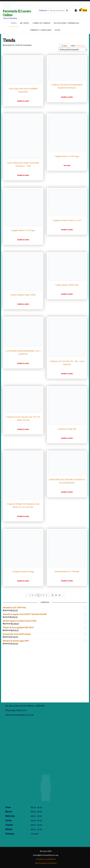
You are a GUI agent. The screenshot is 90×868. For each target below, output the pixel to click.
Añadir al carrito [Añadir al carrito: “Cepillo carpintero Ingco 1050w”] (23, 304)
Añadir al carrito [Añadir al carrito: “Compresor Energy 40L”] (67, 438)
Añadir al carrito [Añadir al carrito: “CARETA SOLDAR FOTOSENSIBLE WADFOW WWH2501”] (67, 97)
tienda (14, 23)
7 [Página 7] (47, 595)
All (84, 46)
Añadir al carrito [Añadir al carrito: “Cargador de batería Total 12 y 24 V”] (67, 230)
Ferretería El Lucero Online (17, 13)
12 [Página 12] (53, 595)
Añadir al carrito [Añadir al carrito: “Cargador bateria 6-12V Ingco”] (23, 240)
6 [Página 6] (44, 595)
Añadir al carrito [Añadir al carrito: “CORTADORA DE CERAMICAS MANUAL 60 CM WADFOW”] (67, 492)
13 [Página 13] (56, 595)
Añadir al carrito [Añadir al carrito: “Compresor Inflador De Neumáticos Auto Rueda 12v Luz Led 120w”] (23, 516)
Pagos (57, 30)
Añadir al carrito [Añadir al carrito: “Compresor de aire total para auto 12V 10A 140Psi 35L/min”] (23, 429)
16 (77, 46)
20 (80, 46)
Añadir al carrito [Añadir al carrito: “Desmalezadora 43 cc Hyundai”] (67, 581)
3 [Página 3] (35, 595)
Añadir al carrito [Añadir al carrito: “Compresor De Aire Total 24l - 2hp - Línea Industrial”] (67, 374)
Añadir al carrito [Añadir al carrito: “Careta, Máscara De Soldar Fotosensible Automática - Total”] (23, 175)
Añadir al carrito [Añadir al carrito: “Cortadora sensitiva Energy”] (23, 581)
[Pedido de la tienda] (73, 50)
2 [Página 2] (33, 595)
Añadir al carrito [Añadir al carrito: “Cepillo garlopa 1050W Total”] (67, 294)
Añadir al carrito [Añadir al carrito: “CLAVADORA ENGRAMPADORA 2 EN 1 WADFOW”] (23, 363)
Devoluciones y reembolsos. (67, 23)
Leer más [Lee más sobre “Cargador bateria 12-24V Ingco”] (67, 165)
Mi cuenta (25, 23)
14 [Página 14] (59, 595)
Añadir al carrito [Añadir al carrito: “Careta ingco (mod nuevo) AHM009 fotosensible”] (23, 101)
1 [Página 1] (30, 595)
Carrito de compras (41, 23)
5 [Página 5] (41, 595)
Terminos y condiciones (41, 30)
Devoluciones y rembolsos (46, 863)
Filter (64, 46)
